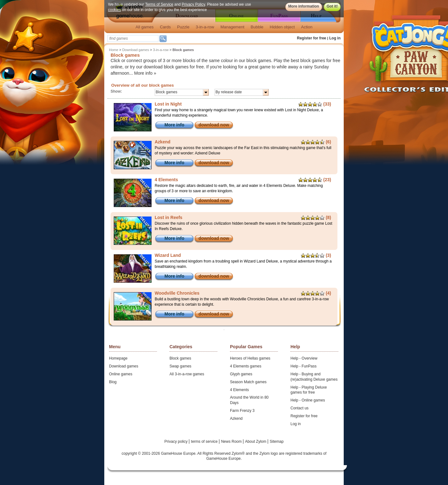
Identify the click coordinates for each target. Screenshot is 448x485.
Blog (113, 382)
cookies (115, 10)
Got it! (332, 6)
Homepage (118, 358)
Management (233, 27)
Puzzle (183, 27)
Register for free (312, 38)
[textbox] (133, 38)
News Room (232, 442)
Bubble (257, 27)
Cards (165, 27)
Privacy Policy (193, 4)
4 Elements (239, 390)
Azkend (236, 419)
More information (304, 6)
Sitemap (277, 442)
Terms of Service (159, 4)
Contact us (299, 408)
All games (144, 27)
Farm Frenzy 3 (242, 411)
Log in (335, 38)
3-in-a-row (205, 27)
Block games (180, 358)
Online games (121, 374)
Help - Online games (308, 400)
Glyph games (241, 374)
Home (114, 50)
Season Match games (248, 382)
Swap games (180, 366)
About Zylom (256, 442)
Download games (136, 50)
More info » (145, 73)
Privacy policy (177, 442)
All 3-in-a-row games (187, 374)
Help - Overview (304, 358)
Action (307, 27)
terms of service (205, 442)
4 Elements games (246, 366)
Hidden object (282, 27)
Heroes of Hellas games (250, 358)
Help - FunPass (304, 366)
